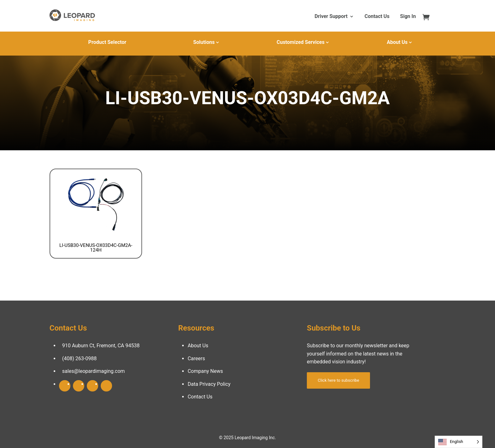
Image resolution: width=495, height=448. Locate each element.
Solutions (204, 42)
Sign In (408, 17)
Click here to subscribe (339, 380)
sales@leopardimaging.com (94, 371)
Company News (205, 371)
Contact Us (377, 17)
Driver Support (331, 17)
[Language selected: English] (459, 442)
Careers (196, 358)
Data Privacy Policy (209, 384)
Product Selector (107, 42)
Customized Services (301, 42)
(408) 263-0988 (79, 358)
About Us (397, 42)
